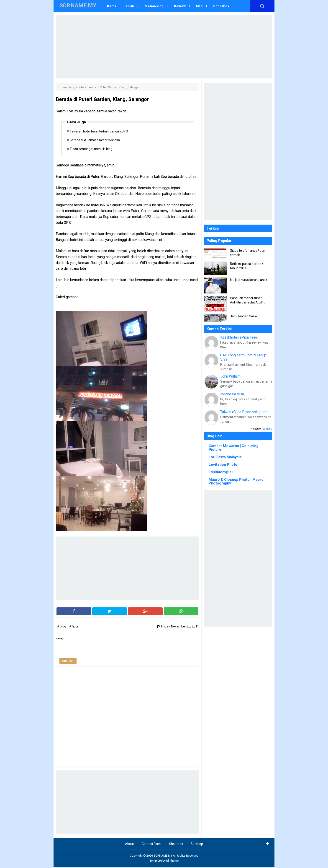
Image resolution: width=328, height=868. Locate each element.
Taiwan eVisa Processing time (244, 412)
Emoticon (68, 662)
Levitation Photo (223, 465)
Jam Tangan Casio (243, 316)
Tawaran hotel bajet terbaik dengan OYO (100, 132)
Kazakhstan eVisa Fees (239, 337)
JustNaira (267, 429)
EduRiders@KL (221, 472)
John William (230, 376)
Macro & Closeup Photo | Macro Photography (236, 481)
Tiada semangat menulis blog (93, 150)
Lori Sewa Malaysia (225, 457)
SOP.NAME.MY (163, 857)
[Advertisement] (164, 47)
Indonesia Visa (232, 394)
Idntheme (172, 862)
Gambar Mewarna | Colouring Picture (234, 448)
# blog (62, 627)
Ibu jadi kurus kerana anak (249, 280)
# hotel (74, 627)
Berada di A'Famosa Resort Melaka (96, 141)
